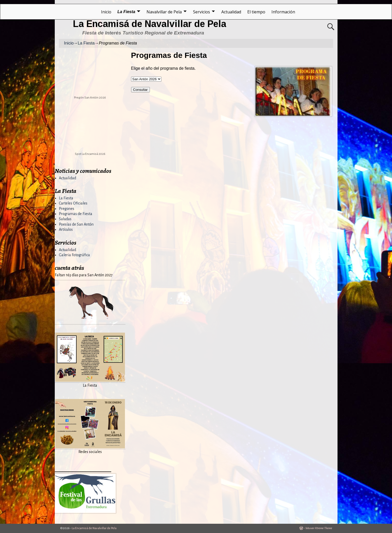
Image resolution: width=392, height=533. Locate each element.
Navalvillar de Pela (164, 12)
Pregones (67, 209)
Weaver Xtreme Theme (319, 528)
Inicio (106, 12)
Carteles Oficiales (73, 203)
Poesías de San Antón (76, 224)
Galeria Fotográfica (74, 255)
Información (283, 12)
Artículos (66, 229)
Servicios (202, 12)
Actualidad (231, 12)
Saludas (65, 219)
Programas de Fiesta (76, 214)
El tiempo (256, 12)
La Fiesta (126, 12)
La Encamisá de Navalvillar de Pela (150, 24)
